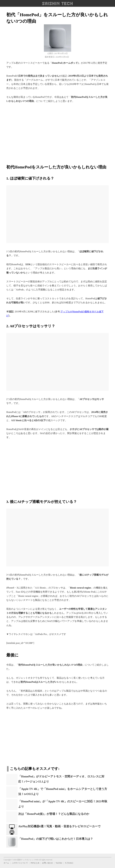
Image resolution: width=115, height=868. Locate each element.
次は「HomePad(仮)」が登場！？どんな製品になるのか (54, 814)
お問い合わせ (47, 863)
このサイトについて (20, 863)
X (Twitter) (69, 863)
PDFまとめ (35, 863)
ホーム (6, 863)
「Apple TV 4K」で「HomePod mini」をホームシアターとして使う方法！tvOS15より (63, 792)
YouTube (59, 863)
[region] (57, 132)
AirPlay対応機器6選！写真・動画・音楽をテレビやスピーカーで (59, 826)
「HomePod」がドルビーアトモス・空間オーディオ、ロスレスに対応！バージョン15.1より (61, 779)
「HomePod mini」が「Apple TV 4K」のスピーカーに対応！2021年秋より (63, 804)
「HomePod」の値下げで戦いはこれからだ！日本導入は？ (56, 839)
